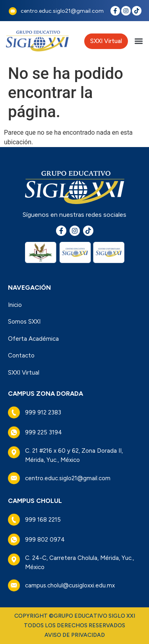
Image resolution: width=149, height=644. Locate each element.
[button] (138, 41)
